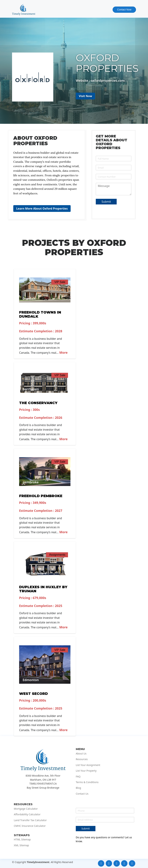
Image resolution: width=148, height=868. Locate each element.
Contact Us (82, 794)
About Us (81, 754)
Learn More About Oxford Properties (42, 209)
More (63, 352)
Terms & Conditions (87, 782)
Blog (78, 788)
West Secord (33, 694)
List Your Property (86, 771)
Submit (106, 202)
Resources (82, 759)
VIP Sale (60, 282)
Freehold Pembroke (41, 496)
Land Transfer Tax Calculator (30, 820)
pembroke (31, 482)
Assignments (57, 555)
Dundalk (29, 299)
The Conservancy (38, 403)
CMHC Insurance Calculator (30, 826)
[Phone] (114, 177)
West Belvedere (35, 573)
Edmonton (31, 680)
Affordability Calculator (27, 814)
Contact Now (124, 10)
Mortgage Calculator (26, 809)
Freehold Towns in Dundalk (40, 314)
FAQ (78, 777)
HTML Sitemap (22, 840)
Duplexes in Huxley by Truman (43, 589)
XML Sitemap (21, 845)
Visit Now (86, 96)
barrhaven (31, 389)
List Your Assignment (88, 765)
